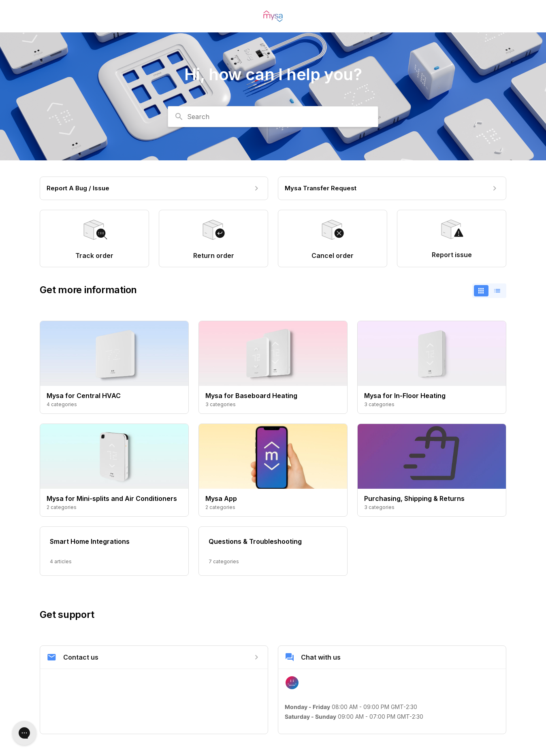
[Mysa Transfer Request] (392, 188)
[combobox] (273, 117)
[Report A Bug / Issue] (154, 188)
